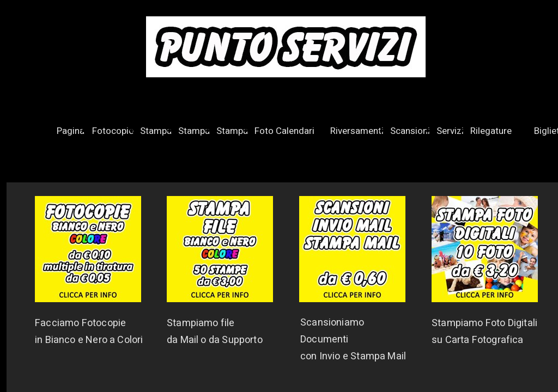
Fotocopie (113, 131)
